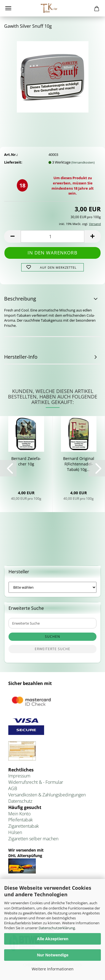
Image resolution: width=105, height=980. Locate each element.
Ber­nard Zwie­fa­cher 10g (26, 461)
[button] (12, 236)
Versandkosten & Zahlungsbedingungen (47, 795)
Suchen (52, 637)
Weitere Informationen (53, 969)
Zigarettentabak (24, 826)
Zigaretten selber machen (33, 839)
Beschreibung (20, 299)
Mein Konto (19, 814)
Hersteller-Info (21, 357)
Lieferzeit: (13, 162)
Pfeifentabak (21, 820)
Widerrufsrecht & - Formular (36, 782)
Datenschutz (20, 801)
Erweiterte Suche (52, 649)
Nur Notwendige (53, 955)
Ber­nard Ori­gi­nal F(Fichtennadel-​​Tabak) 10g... (79, 464)
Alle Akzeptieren (53, 939)
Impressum (19, 776)
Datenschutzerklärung (57, 928)
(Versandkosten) (83, 162)
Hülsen (15, 832)
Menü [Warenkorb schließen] (8, 8)
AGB (13, 788)
